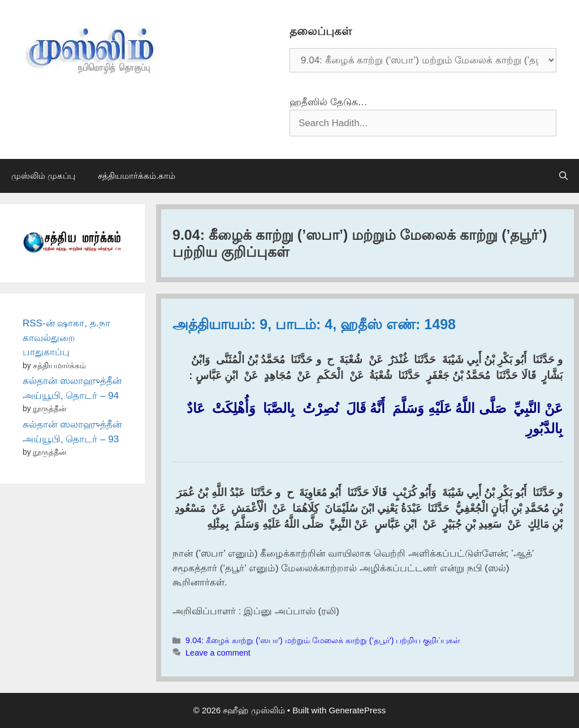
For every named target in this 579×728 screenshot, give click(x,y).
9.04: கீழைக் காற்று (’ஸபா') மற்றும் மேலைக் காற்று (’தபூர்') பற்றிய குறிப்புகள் (323, 640)
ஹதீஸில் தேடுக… (329, 102)
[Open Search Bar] (563, 176)
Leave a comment (218, 653)
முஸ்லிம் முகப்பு (43, 176)
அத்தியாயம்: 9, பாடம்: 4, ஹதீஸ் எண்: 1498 (314, 324)
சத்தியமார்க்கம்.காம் (137, 176)
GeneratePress (357, 710)
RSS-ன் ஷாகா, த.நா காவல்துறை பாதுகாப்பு (66, 338)
